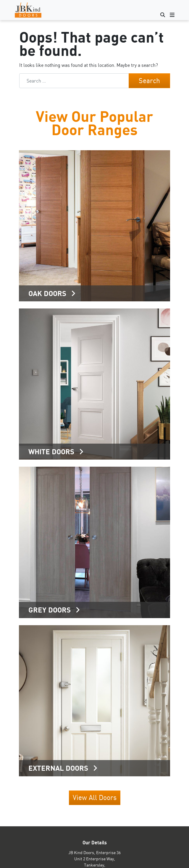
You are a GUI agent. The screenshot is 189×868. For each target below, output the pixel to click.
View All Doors (95, 797)
